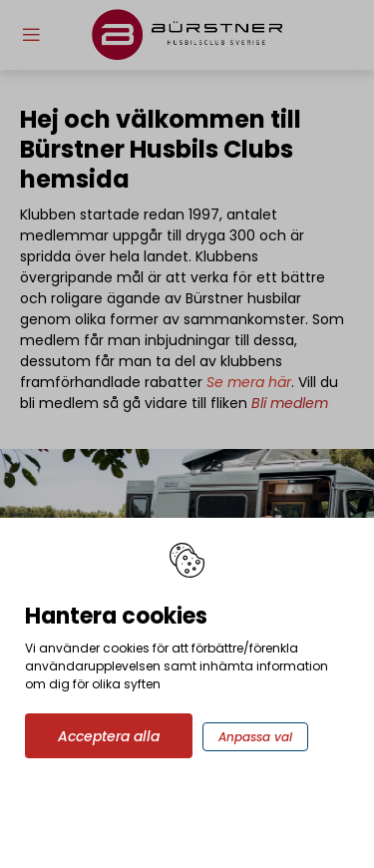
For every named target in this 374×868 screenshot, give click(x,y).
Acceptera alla (109, 736)
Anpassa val (255, 737)
